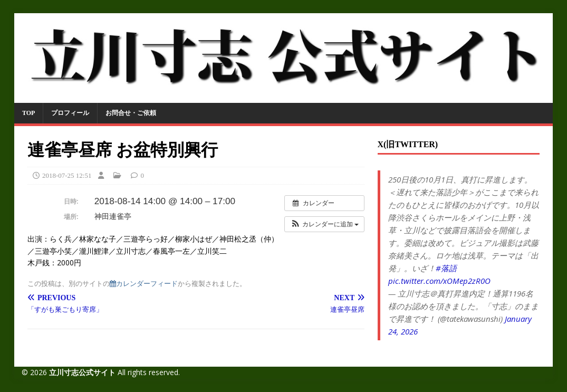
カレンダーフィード (144, 284)
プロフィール (70, 113)
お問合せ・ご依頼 (131, 113)
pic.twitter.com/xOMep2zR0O (439, 281)
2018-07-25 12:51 (67, 175)
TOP (28, 113)
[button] (324, 224)
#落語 (446, 268)
